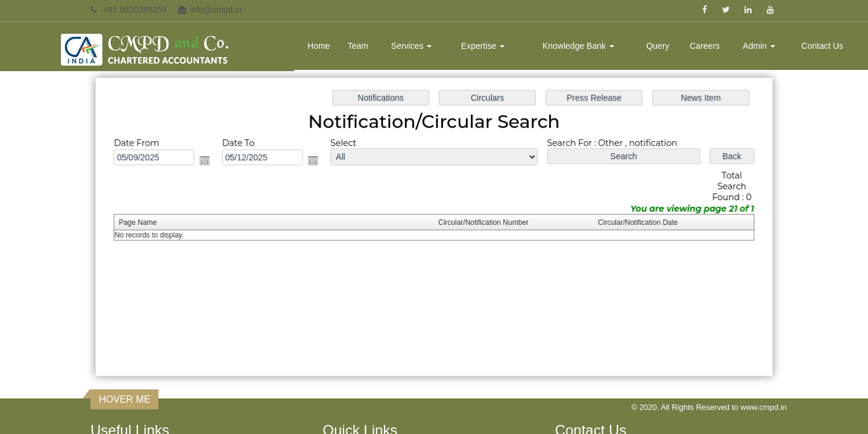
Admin (759, 46)
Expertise (483, 46)
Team (358, 46)
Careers (705, 46)
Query (658, 46)
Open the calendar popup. (209, 162)
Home (319, 46)
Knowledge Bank (578, 46)
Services (412, 46)
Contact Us (822, 46)
